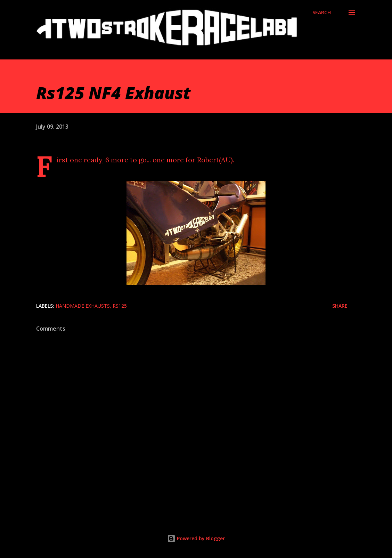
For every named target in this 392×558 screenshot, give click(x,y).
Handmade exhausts (83, 306)
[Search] (322, 13)
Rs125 (120, 306)
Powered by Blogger (196, 538)
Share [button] (340, 306)
